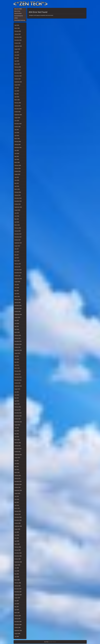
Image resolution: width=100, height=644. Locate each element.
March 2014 (17, 368)
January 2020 (17, 168)
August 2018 (17, 210)
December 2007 (18, 589)
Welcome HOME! (82, 4)
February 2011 (18, 476)
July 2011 (17, 461)
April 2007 (17, 610)
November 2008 (18, 556)
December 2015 (18, 306)
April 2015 (17, 329)
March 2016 (17, 297)
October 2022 (17, 127)
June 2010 (17, 499)
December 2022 (18, 124)
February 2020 (18, 165)
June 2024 (17, 91)
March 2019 (17, 189)
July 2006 (17, 637)
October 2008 (17, 559)
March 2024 (17, 100)
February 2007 (18, 616)
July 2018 (17, 213)
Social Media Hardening (77, 4)
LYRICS (72, 4)
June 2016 (17, 288)
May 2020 (17, 156)
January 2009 (17, 550)
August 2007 (17, 598)
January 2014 (17, 374)
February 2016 (18, 300)
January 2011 (17, 479)
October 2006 (17, 628)
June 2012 (17, 431)
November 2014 (18, 344)
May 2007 (17, 607)
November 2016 (18, 273)
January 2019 (17, 195)
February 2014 (18, 371)
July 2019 (17, 177)
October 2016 (17, 276)
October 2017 (17, 240)
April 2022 (17, 136)
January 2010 (17, 514)
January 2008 (17, 586)
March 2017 (17, 261)
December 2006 (18, 622)
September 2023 (18, 115)
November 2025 (18, 40)
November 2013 (18, 380)
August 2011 (17, 458)
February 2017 (18, 264)
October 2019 (17, 171)
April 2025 (17, 61)
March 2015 (17, 332)
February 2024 (18, 103)
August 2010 (17, 493)
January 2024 (17, 106)
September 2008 (18, 562)
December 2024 (18, 73)
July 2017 (17, 249)
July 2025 (17, 52)
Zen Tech (46, 642)
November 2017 (18, 237)
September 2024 (18, 82)
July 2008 (17, 568)
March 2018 (17, 225)
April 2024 (17, 97)
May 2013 (17, 398)
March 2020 (17, 162)
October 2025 (17, 43)
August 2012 (17, 425)
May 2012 (17, 434)
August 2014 (17, 353)
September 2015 (18, 315)
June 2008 (17, 571)
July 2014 (17, 356)
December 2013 (18, 377)
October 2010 (17, 487)
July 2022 (17, 130)
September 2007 (18, 595)
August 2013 (17, 389)
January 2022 (17, 145)
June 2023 (17, 121)
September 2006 (18, 631)
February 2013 (18, 407)
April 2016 (17, 294)
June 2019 (17, 180)
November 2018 (18, 201)
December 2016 (18, 270)
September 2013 (18, 386)
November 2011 (18, 449)
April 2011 (17, 470)
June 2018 (17, 216)
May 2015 (17, 326)
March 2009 (17, 544)
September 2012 (18, 422)
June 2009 (17, 535)
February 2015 (18, 335)
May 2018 (17, 219)
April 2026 (17, 25)
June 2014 (17, 359)
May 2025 (17, 58)
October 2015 (17, 312)
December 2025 (18, 37)
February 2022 (18, 142)
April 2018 (17, 222)
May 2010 (17, 502)
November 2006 (18, 625)
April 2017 (17, 258)
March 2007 (17, 613)
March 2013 (17, 404)
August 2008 (17, 565)
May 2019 (17, 183)
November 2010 (18, 484)
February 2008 (18, 583)
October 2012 (17, 419)
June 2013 (17, 395)
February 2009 (18, 547)
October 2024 (17, 79)
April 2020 (17, 159)
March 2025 (17, 64)
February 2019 (18, 192)
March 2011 (17, 473)
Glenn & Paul (79, 4)
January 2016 (17, 303)
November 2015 (18, 309)
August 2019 (17, 174)
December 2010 (18, 481)
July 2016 (17, 285)
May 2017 (17, 255)
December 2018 (18, 198)
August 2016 (17, 282)
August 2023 (17, 118)
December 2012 (18, 413)
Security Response (74, 4)
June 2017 (17, 252)
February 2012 (18, 443)
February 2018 (18, 228)
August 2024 (17, 85)
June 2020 (17, 153)
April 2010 (17, 505)
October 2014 (17, 347)
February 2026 (18, 31)
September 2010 (18, 490)
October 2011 (17, 452)
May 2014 (17, 362)
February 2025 (18, 67)
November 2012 (18, 416)
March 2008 (17, 580)
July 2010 (17, 496)
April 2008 (17, 577)
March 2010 (17, 508)
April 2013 (17, 401)
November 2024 (18, 76)
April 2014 (17, 365)
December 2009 (18, 517)
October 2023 (17, 112)
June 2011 (17, 464)
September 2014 (18, 350)
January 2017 (17, 267)
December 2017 (18, 234)
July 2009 (17, 532)
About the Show (69, 4)
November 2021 (18, 148)
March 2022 (17, 139)
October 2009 (17, 523)
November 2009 (18, 520)
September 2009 (18, 526)
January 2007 (17, 619)
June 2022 (17, 133)
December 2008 (18, 553)
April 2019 (17, 186)
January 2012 (17, 446)
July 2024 (17, 88)
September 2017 (18, 243)
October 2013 (17, 383)
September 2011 (18, 455)
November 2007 (18, 592)
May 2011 (17, 467)
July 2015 (17, 320)
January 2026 (17, 34)
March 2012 (17, 440)
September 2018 (18, 207)
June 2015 (17, 323)
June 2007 (17, 604)
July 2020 (17, 151)
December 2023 (18, 109)
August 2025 (17, 49)
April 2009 (17, 541)
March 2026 (17, 28)
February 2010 (18, 511)
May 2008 (17, 574)
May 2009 (17, 538)
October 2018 (17, 204)
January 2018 (17, 231)
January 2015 (17, 338)
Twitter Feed (85, 4)
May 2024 (17, 94)
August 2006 (17, 634)
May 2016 (17, 291)
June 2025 (17, 55)
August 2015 (17, 317)
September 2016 (18, 279)
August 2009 (17, 529)
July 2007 (17, 601)
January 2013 (17, 410)
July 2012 (17, 428)
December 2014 (18, 341)
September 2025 (18, 46)
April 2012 (17, 437)
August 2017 (17, 246)
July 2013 (17, 392)
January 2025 (17, 70)
